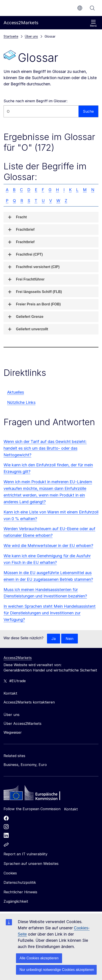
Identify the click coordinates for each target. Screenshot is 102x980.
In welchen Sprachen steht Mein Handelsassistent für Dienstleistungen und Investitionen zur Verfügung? (50, 613)
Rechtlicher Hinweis (20, 892)
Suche (92, 8)
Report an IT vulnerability (25, 854)
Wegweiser (13, 732)
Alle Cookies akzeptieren (39, 958)
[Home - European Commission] (36, 794)
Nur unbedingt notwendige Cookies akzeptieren (57, 970)
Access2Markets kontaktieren (29, 702)
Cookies (10, 873)
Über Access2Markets (23, 723)
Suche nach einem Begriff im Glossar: (35, 101)
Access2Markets (18, 658)
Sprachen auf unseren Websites (31, 864)
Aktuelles (16, 392)
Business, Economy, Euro (25, 765)
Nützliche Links (21, 402)
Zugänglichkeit (16, 901)
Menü (93, 23)
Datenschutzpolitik (20, 882)
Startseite (11, 36)
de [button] (80, 8)
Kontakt (71, 809)
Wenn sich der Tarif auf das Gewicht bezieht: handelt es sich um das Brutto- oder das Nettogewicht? (45, 448)
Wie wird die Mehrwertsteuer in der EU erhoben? (48, 546)
